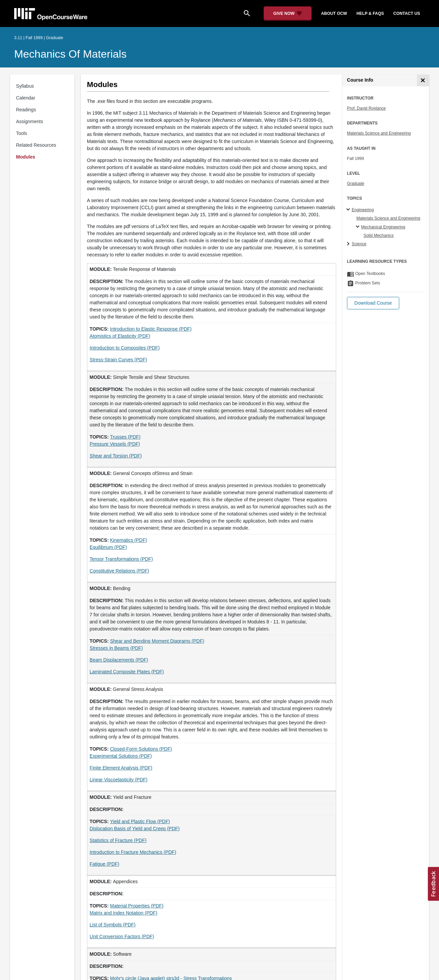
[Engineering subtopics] (349, 210)
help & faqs (370, 13)
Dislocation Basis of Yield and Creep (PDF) (135, 829)
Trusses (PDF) (125, 437)
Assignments (30, 121)
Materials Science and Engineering (379, 133)
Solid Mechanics (378, 235)
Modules (26, 157)
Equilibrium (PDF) (108, 547)
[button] (373, 303)
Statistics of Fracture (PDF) (118, 840)
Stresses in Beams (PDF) (116, 648)
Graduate (356, 184)
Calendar (26, 98)
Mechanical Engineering (383, 227)
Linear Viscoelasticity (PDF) (119, 780)
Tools (22, 133)
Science (359, 244)
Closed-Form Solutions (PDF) (141, 749)
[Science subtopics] (349, 244)
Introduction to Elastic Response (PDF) (151, 329)
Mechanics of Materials (70, 54)
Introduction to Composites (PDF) (125, 348)
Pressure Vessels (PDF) (115, 444)
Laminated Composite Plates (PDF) (127, 672)
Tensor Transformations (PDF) (121, 559)
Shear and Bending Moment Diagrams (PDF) (157, 641)
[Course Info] (423, 80)
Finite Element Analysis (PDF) (121, 768)
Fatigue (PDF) (105, 864)
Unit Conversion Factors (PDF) (122, 936)
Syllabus (25, 86)
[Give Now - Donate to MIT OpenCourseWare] (288, 13)
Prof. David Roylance (366, 108)
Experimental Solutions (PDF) (121, 756)
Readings (26, 110)
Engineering (363, 210)
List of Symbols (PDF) (113, 925)
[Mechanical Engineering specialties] (359, 227)
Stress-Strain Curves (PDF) (118, 360)
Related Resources (36, 145)
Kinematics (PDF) (128, 540)
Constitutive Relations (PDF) (120, 571)
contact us (407, 13)
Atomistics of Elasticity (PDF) (120, 336)
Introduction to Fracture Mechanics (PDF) (133, 852)
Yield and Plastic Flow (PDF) (140, 821)
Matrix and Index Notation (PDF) (124, 913)
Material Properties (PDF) (137, 906)
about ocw (334, 13)
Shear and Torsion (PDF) (116, 456)
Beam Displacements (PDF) (119, 660)
